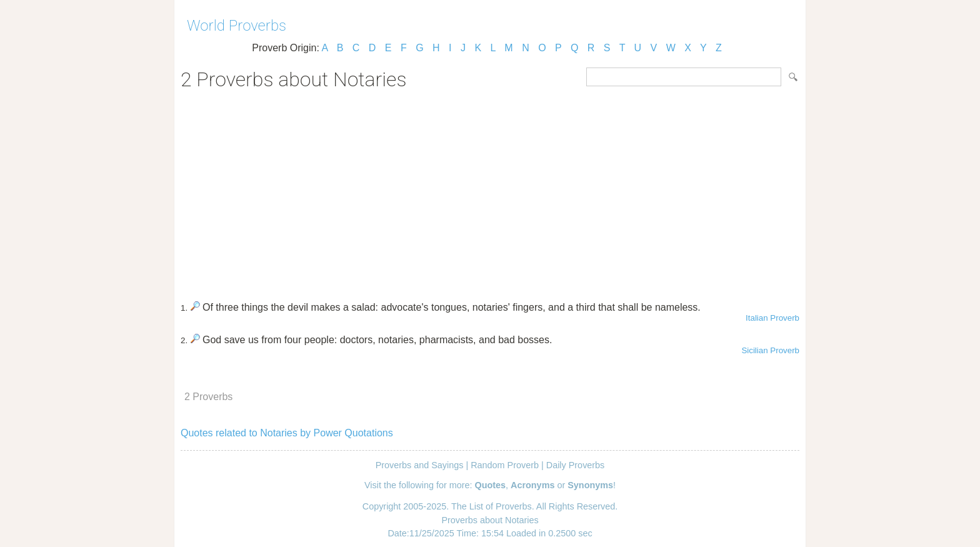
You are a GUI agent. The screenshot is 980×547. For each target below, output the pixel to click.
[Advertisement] (490, 191)
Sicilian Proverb (770, 350)
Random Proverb (505, 465)
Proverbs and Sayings (420, 465)
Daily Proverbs (576, 465)
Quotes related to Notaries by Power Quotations (287, 433)
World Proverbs (237, 26)
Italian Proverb (772, 318)
